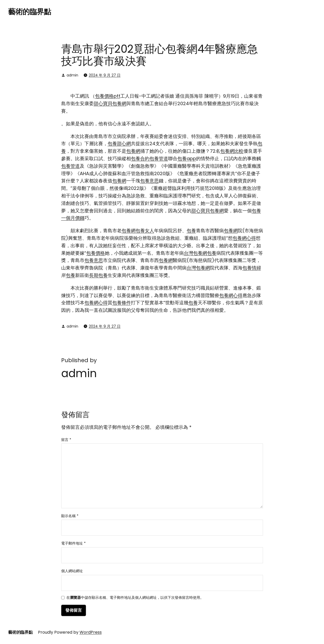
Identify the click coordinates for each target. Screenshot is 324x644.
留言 (66, 440)
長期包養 (98, 275)
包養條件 (122, 303)
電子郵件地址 (73, 543)
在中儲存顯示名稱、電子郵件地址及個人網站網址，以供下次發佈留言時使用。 (135, 598)
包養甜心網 (119, 143)
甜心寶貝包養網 (110, 103)
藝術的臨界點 (30, 12)
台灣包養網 (195, 253)
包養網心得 (244, 238)
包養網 (133, 151)
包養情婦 (252, 268)
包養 (191, 231)
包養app (187, 158)
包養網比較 (232, 151)
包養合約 (140, 158)
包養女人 (145, 231)
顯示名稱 (70, 516)
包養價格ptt (108, 96)
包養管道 (159, 158)
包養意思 (149, 181)
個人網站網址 (72, 571)
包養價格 (96, 253)
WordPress (91, 632)
